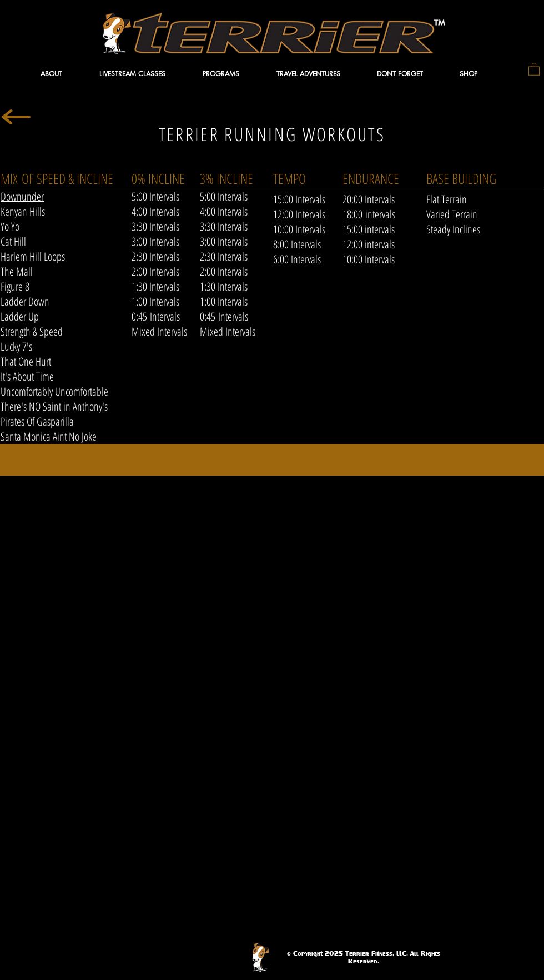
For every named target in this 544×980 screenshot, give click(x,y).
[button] (64, 74)
